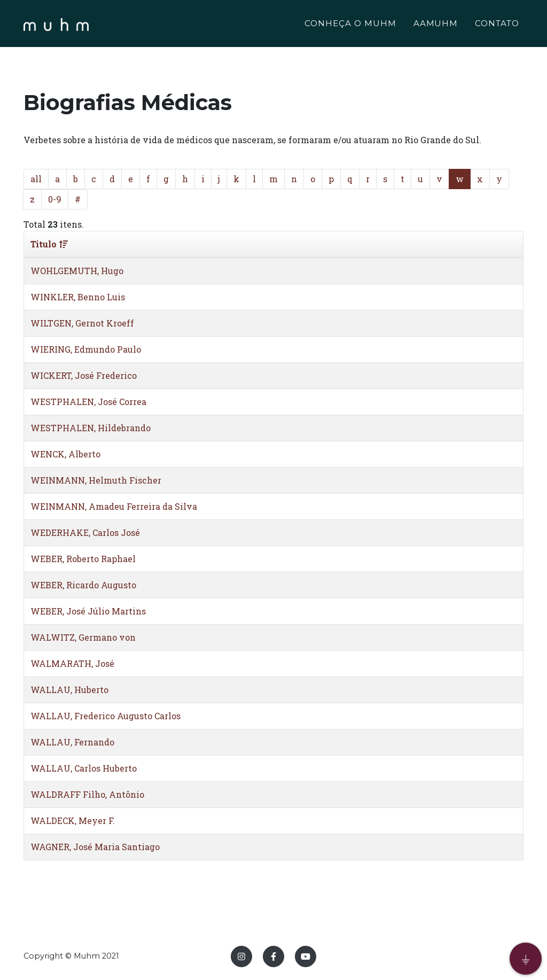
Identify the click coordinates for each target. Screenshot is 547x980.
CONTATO (497, 25)
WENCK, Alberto (65, 454)
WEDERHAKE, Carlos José (85, 532)
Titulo (49, 244)
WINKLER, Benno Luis (78, 297)
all (36, 179)
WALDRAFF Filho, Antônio (87, 794)
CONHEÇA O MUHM (350, 25)
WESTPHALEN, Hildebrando (91, 428)
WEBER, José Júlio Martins (88, 611)
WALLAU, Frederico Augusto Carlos (106, 716)
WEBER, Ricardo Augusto (83, 585)
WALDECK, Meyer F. (73, 820)
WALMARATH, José (72, 663)
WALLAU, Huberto (69, 690)
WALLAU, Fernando (72, 742)
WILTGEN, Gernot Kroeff (82, 323)
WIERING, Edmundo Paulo (86, 349)
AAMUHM (436, 25)
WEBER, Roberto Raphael (83, 559)
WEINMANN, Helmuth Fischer (96, 480)
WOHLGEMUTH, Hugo (77, 271)
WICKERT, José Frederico (84, 375)
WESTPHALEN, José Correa (88, 402)
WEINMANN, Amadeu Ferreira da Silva (114, 506)
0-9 (55, 199)
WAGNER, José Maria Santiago (95, 847)
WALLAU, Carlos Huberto (84, 768)
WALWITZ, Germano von (83, 637)
